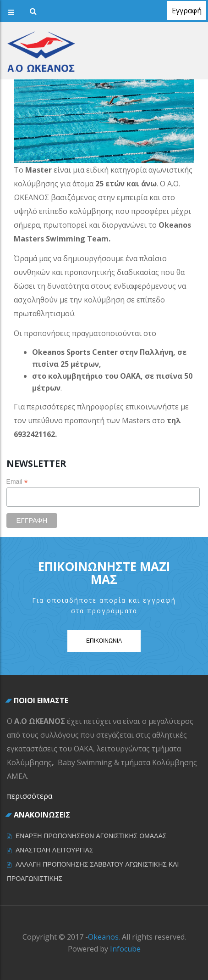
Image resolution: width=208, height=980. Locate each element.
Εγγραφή (187, 11)
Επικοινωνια (104, 641)
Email (17, 482)
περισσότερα (30, 796)
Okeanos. (104, 937)
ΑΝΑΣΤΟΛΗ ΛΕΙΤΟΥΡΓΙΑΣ (54, 850)
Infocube (125, 949)
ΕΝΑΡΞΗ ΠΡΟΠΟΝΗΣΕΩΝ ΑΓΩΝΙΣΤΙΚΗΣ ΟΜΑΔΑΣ (91, 836)
